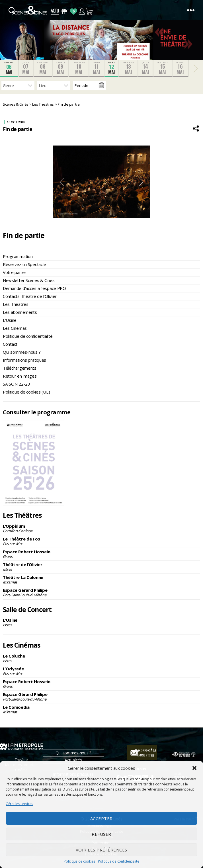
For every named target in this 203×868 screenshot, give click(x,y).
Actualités (73, 760)
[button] (194, 768)
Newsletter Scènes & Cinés (29, 280)
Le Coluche (101, 658)
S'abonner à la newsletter (145, 753)
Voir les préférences (101, 850)
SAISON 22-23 (17, 384)
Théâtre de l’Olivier (101, 567)
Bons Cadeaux (64, 12)
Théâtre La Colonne (101, 580)
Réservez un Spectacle (24, 264)
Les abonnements (20, 312)
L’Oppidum (101, 528)
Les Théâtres (16, 304)
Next (142, 182)
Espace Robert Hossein (101, 554)
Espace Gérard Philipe (101, 592)
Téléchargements (20, 368)
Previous (62, 182)
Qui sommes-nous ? (22, 352)
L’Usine (10, 320)
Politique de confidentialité (118, 861)
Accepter (101, 818)
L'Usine (101, 622)
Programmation (18, 256)
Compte (82, 12)
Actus (55, 12)
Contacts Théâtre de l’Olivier (30, 296)
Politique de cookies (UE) (26, 392)
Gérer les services (19, 804)
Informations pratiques (24, 360)
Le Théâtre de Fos (101, 541)
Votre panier (15, 272)
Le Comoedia (101, 709)
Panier (90, 12)
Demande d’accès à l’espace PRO (34, 288)
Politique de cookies (79, 861)
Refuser (101, 834)
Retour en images (20, 376)
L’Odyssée (101, 671)
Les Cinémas (15, 328)
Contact (10, 344)
